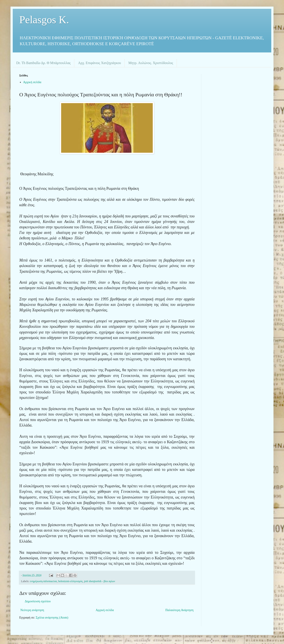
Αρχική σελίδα (32, 82)
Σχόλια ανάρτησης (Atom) (52, 618)
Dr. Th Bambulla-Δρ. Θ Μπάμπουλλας (43, 63)
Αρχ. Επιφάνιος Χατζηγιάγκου (99, 63)
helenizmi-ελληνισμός (71, 581)
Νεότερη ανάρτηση (32, 610)
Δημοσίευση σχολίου (38, 601)
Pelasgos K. (44, 20)
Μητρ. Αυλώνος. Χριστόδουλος (151, 63)
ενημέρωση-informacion (43, 581)
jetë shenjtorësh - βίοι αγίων (100, 581)
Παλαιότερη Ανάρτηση (179, 610)
